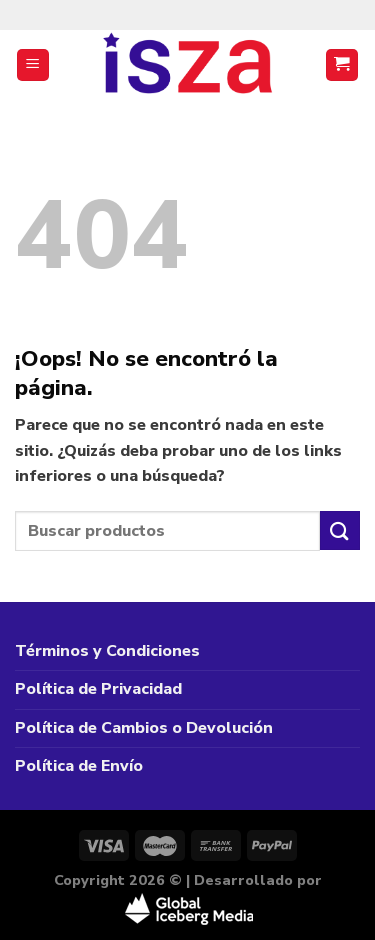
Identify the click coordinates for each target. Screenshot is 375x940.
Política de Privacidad (98, 689)
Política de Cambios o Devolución (144, 728)
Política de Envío (79, 766)
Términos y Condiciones (107, 651)
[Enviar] (340, 530)
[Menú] (33, 65)
